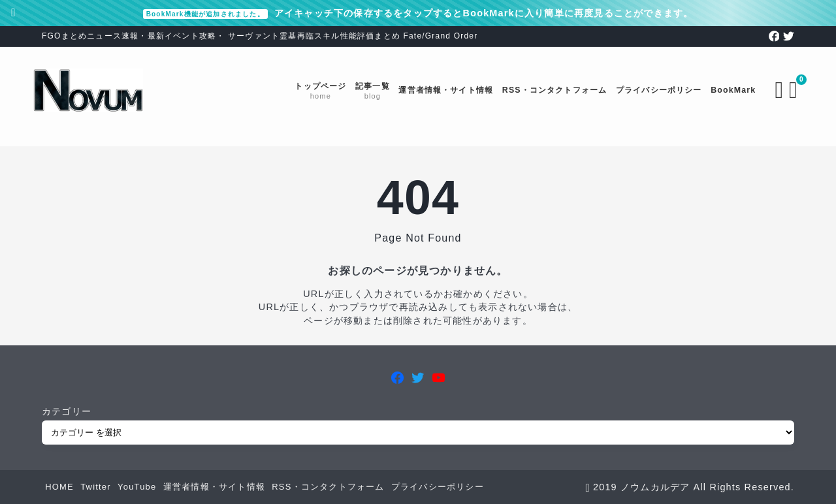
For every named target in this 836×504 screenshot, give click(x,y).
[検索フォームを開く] (771, 90)
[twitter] (789, 36)
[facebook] (774, 36)
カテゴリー (67, 411)
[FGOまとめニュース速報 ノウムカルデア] (97, 90)
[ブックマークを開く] (787, 90)
